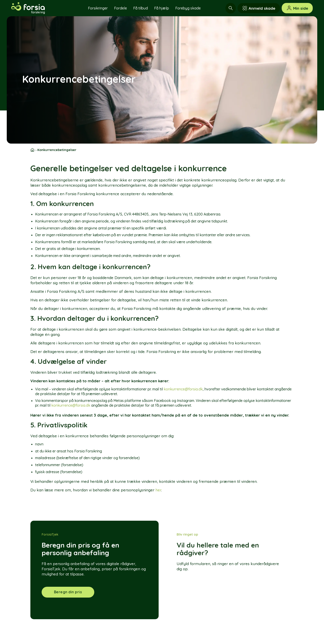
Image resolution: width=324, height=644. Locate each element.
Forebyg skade (188, 8)
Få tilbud (141, 8)
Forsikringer (98, 8)
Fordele (120, 8)
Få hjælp (162, 8)
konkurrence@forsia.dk (183, 389)
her (158, 490)
